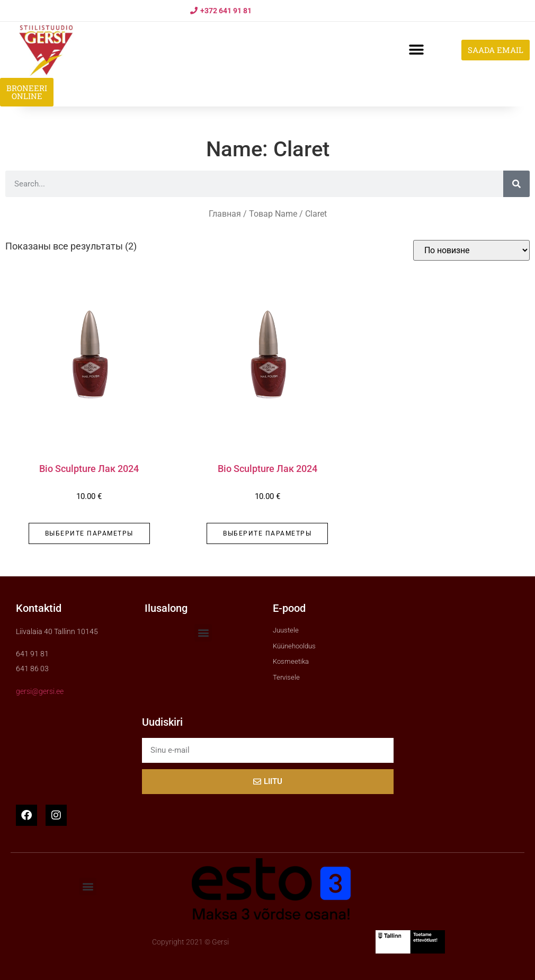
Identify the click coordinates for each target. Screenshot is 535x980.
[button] (416, 50)
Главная (225, 214)
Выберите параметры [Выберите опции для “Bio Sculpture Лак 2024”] (89, 533)
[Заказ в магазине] (471, 250)
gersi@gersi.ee (40, 691)
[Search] (516, 184)
